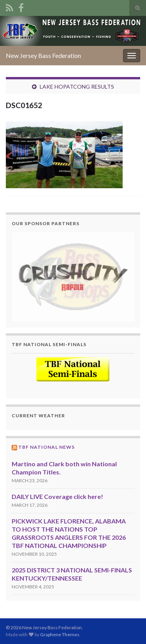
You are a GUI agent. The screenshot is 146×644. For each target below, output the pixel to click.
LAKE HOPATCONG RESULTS (77, 87)
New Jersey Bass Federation (43, 55)
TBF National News (47, 447)
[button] (73, 277)
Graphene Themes (60, 634)
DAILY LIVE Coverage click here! (57, 496)
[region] (73, 277)
